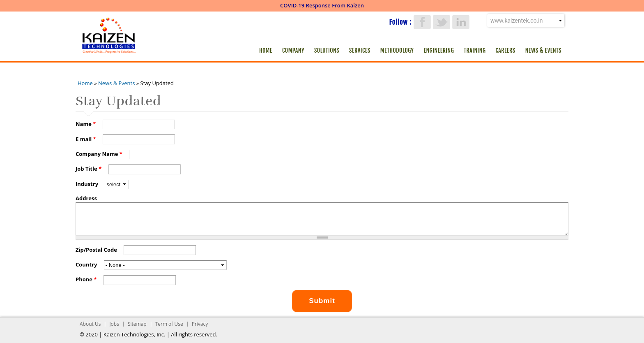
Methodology (397, 50)
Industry (87, 184)
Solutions (327, 50)
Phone (86, 279)
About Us (90, 324)
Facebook (422, 22)
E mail (86, 139)
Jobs (114, 324)
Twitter (442, 22)
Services (360, 50)
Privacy (200, 324)
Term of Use (169, 324)
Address (86, 198)
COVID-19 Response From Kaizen (322, 5)
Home (266, 50)
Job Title (89, 169)
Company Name (99, 154)
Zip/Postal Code (97, 250)
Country (87, 264)
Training (475, 50)
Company (293, 50)
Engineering (439, 50)
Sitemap (137, 324)
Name (86, 124)
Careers (505, 50)
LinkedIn (461, 22)
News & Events (543, 50)
